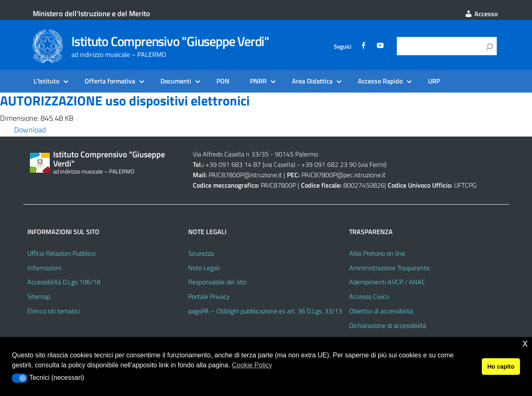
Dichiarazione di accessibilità (388, 325)
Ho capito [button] (501, 367)
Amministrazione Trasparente (389, 268)
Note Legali (204, 268)
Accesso (481, 14)
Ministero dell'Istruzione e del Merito (91, 13)
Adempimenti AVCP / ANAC (387, 282)
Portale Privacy (209, 296)
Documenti (176, 81)
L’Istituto (46, 81)
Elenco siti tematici (53, 311)
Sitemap (39, 296)
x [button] (525, 343)
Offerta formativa (110, 81)
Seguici (343, 46)
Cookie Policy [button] (252, 365)
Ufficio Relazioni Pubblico (61, 253)
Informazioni (44, 268)
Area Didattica (312, 81)
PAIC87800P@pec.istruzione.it (344, 175)
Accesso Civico (369, 296)
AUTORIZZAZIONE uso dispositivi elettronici (125, 100)
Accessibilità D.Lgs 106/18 (64, 282)
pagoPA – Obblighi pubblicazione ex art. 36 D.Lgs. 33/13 (265, 311)
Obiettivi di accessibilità (381, 311)
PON (223, 81)
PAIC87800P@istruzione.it (245, 175)
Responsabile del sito (217, 282)
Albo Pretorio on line (377, 253)
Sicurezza (201, 253)
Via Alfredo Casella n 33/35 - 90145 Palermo (255, 154)
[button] (20, 378)
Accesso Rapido (380, 81)
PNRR (258, 81)
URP (434, 81)
